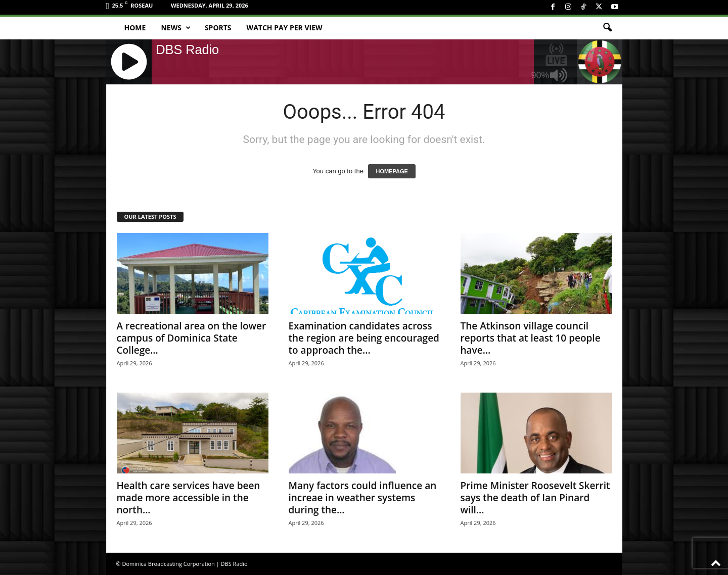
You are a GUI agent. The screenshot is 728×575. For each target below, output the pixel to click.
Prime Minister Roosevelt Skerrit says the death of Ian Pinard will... (535, 498)
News (175, 28)
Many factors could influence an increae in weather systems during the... (363, 498)
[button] (607, 28)
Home (135, 28)
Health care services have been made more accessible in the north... (189, 498)
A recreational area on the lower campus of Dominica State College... (192, 338)
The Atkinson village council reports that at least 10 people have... (531, 338)
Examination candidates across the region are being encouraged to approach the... (364, 338)
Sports (218, 28)
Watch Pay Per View (285, 28)
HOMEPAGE (392, 171)
